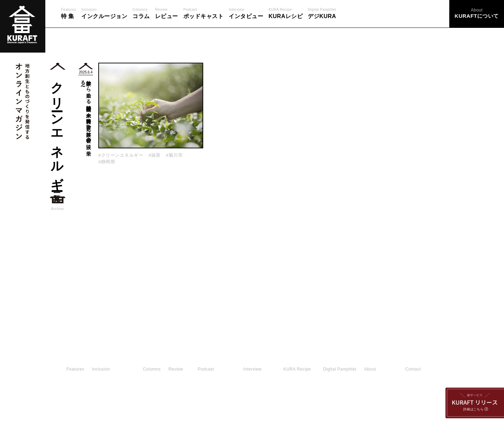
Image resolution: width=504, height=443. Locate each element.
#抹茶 (155, 155)
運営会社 (358, 394)
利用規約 (319, 394)
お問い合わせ (151, 394)
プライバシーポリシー (208, 394)
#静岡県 (107, 162)
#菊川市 (174, 155)
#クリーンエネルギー (121, 155)
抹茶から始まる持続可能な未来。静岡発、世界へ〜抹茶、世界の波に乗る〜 (86, 112)
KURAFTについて (271, 394)
